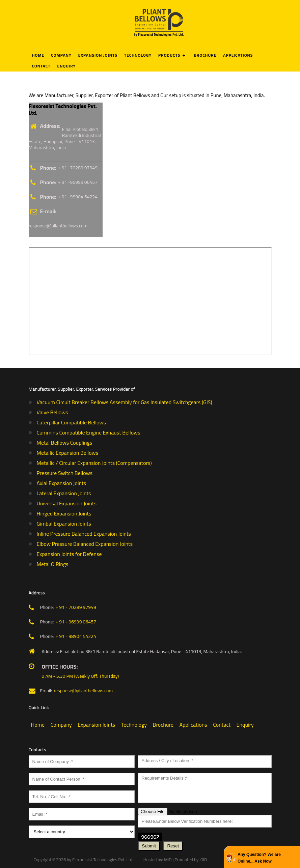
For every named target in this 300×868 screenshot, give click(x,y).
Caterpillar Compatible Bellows (71, 422)
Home (38, 55)
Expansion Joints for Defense (69, 554)
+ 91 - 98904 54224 (76, 636)
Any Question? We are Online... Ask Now (259, 858)
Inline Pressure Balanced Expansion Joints (84, 534)
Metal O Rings (53, 564)
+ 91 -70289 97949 (78, 168)
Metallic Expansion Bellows (68, 453)
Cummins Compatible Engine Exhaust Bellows (89, 432)
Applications (238, 55)
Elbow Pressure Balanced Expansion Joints (85, 544)
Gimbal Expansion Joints (64, 524)
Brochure (205, 55)
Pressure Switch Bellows (65, 473)
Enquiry (66, 66)
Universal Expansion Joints (67, 503)
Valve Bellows (52, 412)
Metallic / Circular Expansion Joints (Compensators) (94, 463)
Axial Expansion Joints (62, 483)
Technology (138, 55)
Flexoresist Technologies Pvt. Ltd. (103, 860)
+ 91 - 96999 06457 (76, 622)
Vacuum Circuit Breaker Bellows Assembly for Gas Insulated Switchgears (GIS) (125, 402)
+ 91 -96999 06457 (78, 182)
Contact (41, 66)
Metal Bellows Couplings (65, 443)
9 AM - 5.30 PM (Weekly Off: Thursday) (80, 676)
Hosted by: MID (158, 860)
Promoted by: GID (191, 860)
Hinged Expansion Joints (64, 513)
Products (169, 55)
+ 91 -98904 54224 (78, 197)
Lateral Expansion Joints (64, 493)
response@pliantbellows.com (58, 226)
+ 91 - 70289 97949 (76, 607)
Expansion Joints (98, 55)
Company (61, 55)
